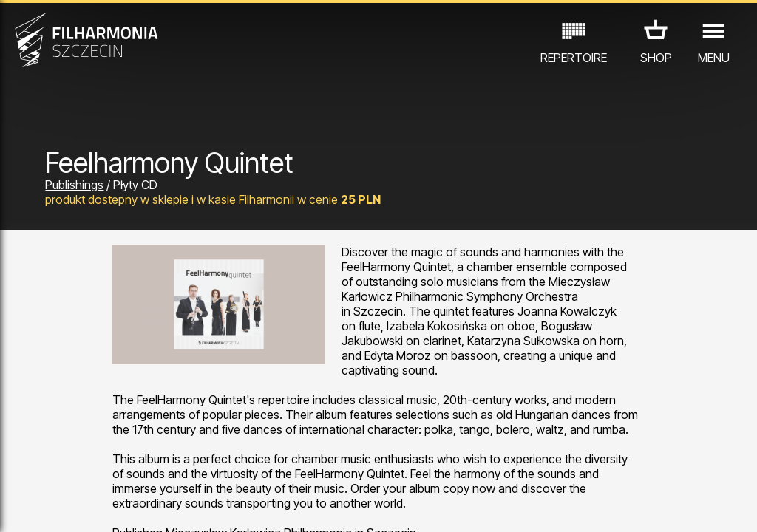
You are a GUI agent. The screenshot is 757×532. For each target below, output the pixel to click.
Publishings (74, 185)
